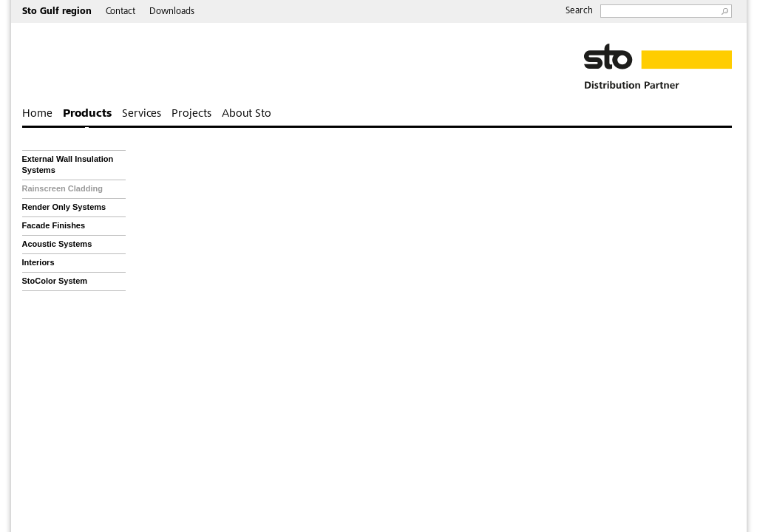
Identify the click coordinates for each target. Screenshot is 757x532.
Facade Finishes (54, 225)
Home (37, 114)
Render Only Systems (64, 207)
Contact (120, 12)
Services (142, 114)
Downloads (172, 12)
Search (579, 11)
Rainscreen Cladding (62, 188)
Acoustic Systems (57, 244)
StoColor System (55, 281)
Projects (191, 114)
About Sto (247, 114)
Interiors (38, 262)
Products (87, 114)
